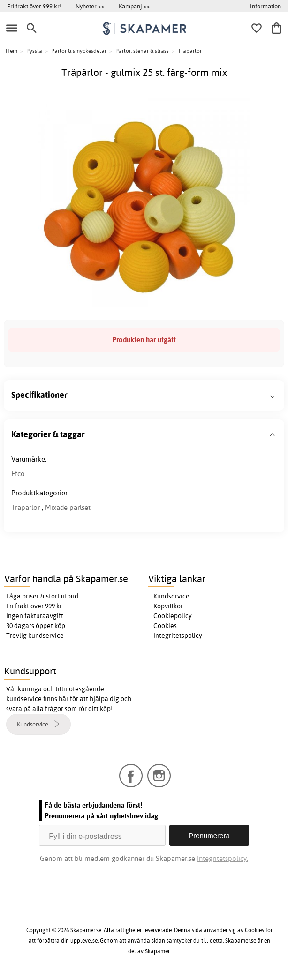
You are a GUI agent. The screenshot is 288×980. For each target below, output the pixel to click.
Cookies (165, 626)
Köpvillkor (168, 606)
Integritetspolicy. (223, 858)
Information (265, 6)
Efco (18, 474)
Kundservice (171, 596)
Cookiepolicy (173, 616)
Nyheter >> (90, 6)
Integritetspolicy (178, 636)
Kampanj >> (134, 6)
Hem (11, 51)
